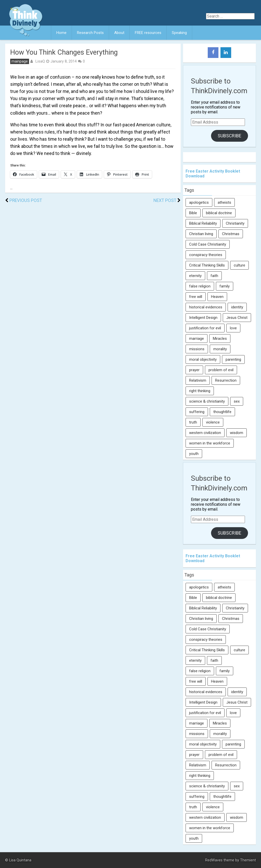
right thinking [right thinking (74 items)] (200, 391)
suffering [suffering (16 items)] (197, 412)
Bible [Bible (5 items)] (193, 213)
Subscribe (230, 136)
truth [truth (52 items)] (193, 422)
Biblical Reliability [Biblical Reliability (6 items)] (203, 223)
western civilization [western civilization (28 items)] (205, 433)
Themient (248, 860)
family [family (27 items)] (225, 286)
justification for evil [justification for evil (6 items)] (205, 328)
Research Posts (90, 33)
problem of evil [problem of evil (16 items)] (221, 370)
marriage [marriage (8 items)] (197, 339)
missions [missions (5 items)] (197, 349)
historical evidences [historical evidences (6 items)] (206, 307)
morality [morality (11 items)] (220, 349)
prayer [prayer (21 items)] (194, 370)
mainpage (20, 61)
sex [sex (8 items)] (237, 401)
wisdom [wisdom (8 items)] (237, 433)
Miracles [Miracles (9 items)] (220, 339)
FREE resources (148, 33)
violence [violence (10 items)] (213, 422)
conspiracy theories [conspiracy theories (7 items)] (206, 255)
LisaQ (40, 61)
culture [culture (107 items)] (239, 265)
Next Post (165, 200)
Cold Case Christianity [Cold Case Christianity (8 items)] (208, 244)
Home (61, 33)
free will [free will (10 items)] (196, 297)
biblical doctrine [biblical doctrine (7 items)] (219, 213)
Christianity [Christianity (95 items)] (235, 223)
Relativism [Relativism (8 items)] (198, 380)
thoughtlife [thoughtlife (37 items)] (222, 412)
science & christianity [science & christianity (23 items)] (207, 401)
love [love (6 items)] (233, 328)
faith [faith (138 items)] (214, 276)
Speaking (179, 33)
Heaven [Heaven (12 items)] (217, 297)
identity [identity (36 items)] (237, 307)
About (119, 33)
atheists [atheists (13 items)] (224, 202)
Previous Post (26, 200)
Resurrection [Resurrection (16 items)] (226, 380)
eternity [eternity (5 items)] (195, 276)
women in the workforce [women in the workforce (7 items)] (210, 443)
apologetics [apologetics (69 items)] (199, 202)
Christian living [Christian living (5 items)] (201, 234)
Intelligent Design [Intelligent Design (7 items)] (203, 318)
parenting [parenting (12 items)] (233, 359)
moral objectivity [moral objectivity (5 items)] (203, 359)
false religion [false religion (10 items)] (200, 286)
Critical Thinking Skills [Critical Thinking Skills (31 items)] (207, 265)
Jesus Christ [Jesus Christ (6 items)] (237, 318)
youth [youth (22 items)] (194, 454)
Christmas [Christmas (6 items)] (231, 234)
